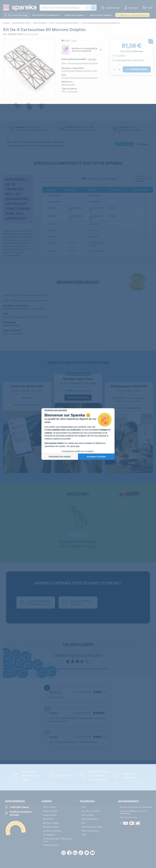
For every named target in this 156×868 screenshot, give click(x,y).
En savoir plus (73, 446)
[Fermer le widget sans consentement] (56, 410)
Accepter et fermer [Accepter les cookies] (96, 457)
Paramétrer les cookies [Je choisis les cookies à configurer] (60, 457)
